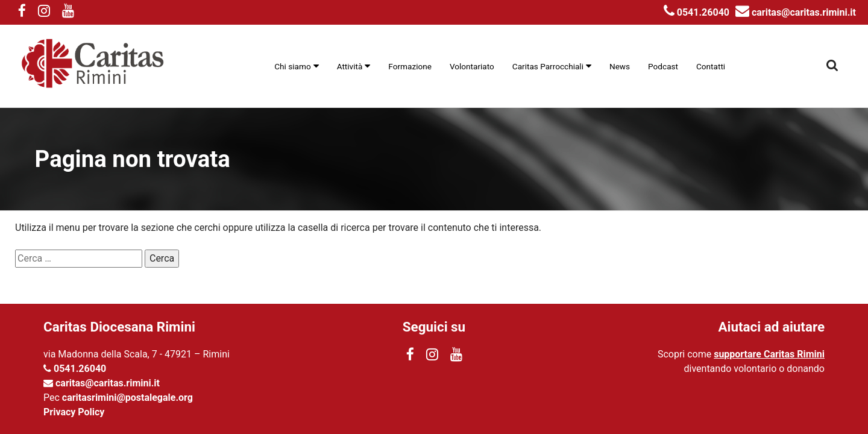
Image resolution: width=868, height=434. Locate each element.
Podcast (663, 66)
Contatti (711, 66)
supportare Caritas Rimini (769, 354)
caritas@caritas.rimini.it (796, 12)
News (620, 66)
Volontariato (472, 66)
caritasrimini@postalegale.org (127, 398)
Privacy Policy (74, 412)
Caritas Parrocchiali (548, 66)
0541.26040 (697, 12)
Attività (350, 66)
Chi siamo (292, 66)
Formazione (410, 66)
